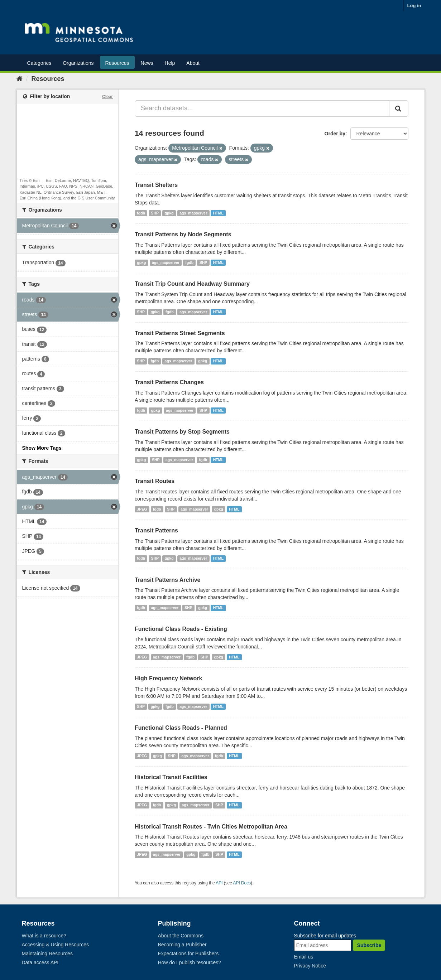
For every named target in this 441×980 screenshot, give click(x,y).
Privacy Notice (310, 966)
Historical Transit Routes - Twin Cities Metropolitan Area (211, 827)
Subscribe (369, 945)
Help (170, 63)
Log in (414, 6)
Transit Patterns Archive (167, 580)
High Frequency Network (168, 678)
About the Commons (181, 936)
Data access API (40, 962)
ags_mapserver (193, 213)
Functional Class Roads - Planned (181, 728)
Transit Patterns (156, 530)
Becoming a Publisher (182, 945)
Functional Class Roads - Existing (181, 629)
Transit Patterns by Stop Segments (182, 432)
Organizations (78, 63)
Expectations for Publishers (188, 954)
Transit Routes (155, 481)
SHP (155, 213)
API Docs (242, 883)
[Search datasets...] (262, 108)
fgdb (141, 213)
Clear (107, 97)
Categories (39, 63)
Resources (117, 63)
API (219, 883)
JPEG (142, 509)
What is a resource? (44, 936)
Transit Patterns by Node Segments (183, 234)
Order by (335, 134)
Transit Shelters (156, 185)
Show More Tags (42, 448)
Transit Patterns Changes (169, 382)
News (147, 63)
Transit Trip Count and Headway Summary (192, 284)
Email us (304, 957)
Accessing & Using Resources (56, 945)
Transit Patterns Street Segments (180, 333)
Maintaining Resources (47, 954)
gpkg (169, 213)
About (193, 63)
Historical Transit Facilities (171, 777)
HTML (218, 213)
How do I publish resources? (190, 962)
